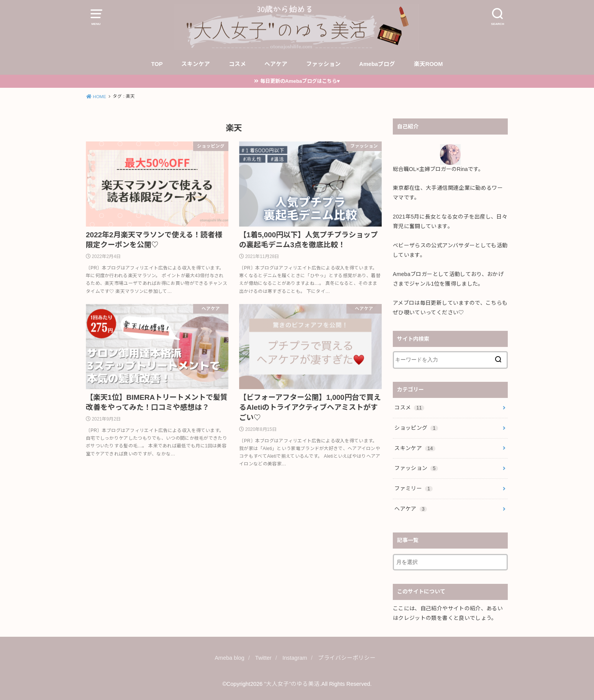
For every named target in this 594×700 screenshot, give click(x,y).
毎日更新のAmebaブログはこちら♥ (300, 81)
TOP (157, 64)
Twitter (263, 658)
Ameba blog (229, 658)
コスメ (237, 64)
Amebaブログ (377, 64)
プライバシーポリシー (347, 658)
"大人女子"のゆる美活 (292, 684)
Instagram (295, 658)
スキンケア (196, 64)
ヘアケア (276, 64)
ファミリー (413, 488)
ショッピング (416, 428)
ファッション (323, 64)
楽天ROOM (428, 64)
